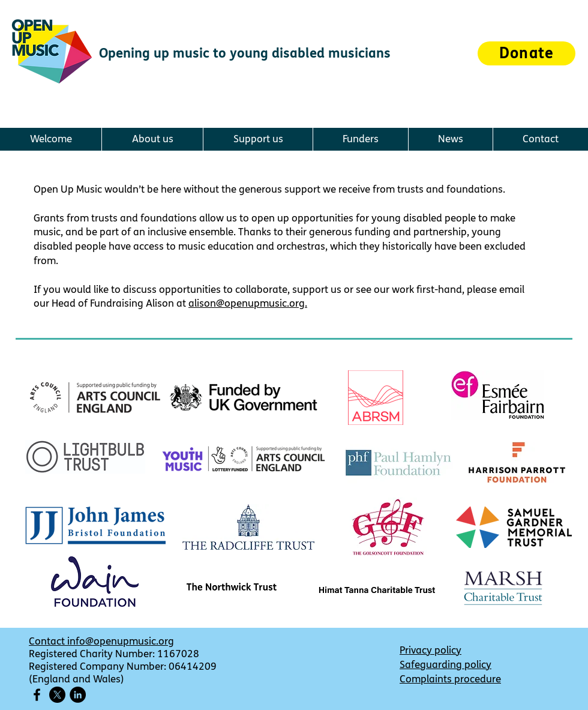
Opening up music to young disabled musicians (245, 53)
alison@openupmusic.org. (248, 303)
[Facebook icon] (37, 695)
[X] (57, 695)
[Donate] (526, 53)
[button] (152, 139)
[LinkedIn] (78, 695)
